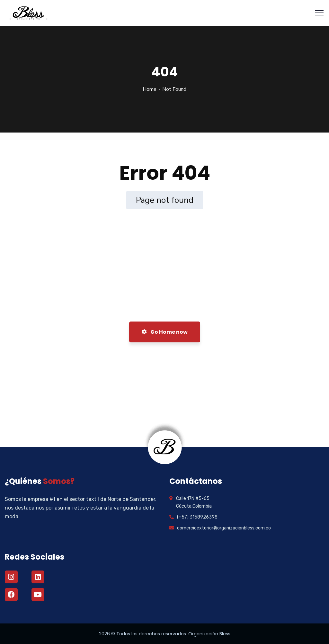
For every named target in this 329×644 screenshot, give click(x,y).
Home (150, 89)
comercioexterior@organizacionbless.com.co (224, 528)
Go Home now (165, 332)
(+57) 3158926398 (197, 517)
